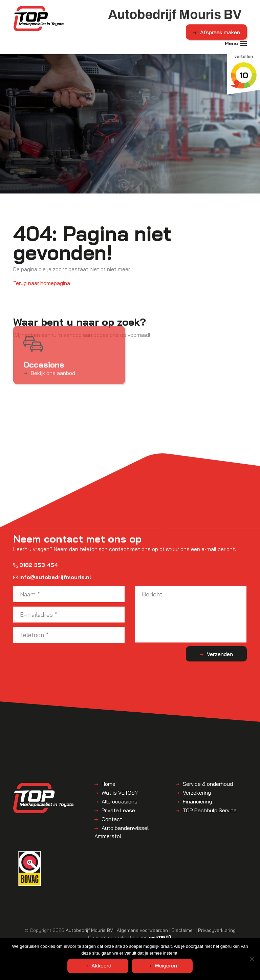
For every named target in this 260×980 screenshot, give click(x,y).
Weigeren (166, 965)
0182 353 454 (36, 565)
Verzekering (197, 793)
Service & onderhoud (208, 784)
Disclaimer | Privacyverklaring (204, 930)
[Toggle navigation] (243, 43)
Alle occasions (120, 801)
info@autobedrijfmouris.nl (52, 577)
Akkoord (101, 965)
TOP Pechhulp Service (210, 810)
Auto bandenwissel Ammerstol (122, 832)
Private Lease (118, 810)
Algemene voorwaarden (142, 930)
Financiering (197, 801)
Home (109, 784)
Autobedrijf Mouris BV (89, 930)
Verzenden (220, 654)
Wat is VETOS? (120, 793)
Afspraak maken (220, 32)
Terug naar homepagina (42, 283)
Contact (112, 819)
